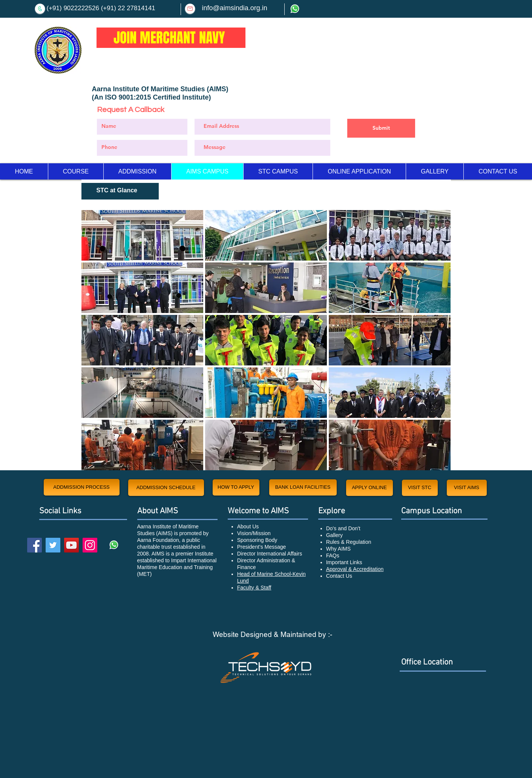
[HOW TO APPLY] (236, 487)
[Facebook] (34, 545)
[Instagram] (90, 545)
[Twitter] (53, 545)
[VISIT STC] (420, 488)
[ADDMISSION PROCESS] (82, 487)
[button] (142, 235)
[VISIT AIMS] (467, 488)
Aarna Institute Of (121, 89)
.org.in (258, 8)
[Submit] (381, 128)
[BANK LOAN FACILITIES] (303, 487)
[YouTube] (71, 545)
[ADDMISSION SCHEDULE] (166, 488)
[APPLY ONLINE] (369, 488)
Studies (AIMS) (205, 89)
